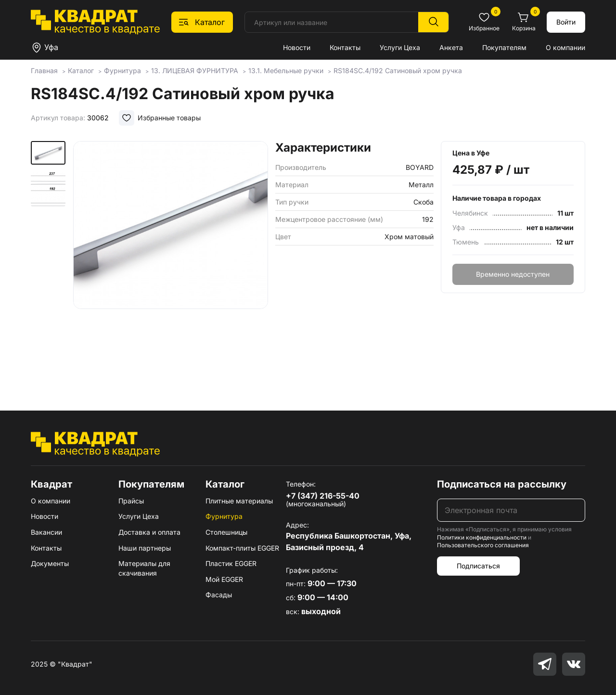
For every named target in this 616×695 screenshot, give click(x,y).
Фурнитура (224, 516)
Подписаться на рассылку (502, 484)
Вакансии (46, 532)
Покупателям (504, 47)
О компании (565, 47)
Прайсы (131, 501)
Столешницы (226, 532)
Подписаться (478, 566)
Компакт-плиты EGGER (242, 548)
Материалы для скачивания (144, 568)
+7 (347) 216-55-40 (323, 496)
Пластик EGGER (231, 563)
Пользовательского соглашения (483, 545)
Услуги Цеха (400, 47)
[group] (171, 262)
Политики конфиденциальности (482, 537)
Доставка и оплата (149, 532)
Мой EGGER (224, 579)
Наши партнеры (145, 548)
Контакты (345, 47)
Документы (50, 563)
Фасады (219, 595)
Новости (297, 47)
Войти (566, 22)
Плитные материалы (239, 501)
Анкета (451, 47)
